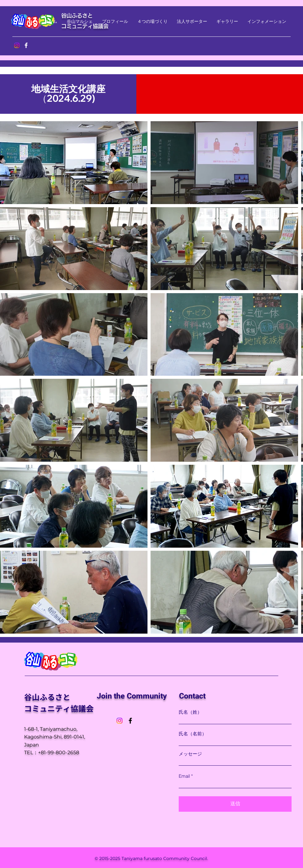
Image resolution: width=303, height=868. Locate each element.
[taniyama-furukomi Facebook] (26, 45)
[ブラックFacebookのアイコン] (130, 721)
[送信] (235, 804)
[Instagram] (119, 721)
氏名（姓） (190, 712)
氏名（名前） (193, 734)
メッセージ (190, 754)
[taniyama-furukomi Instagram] (17, 45)
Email (184, 776)
